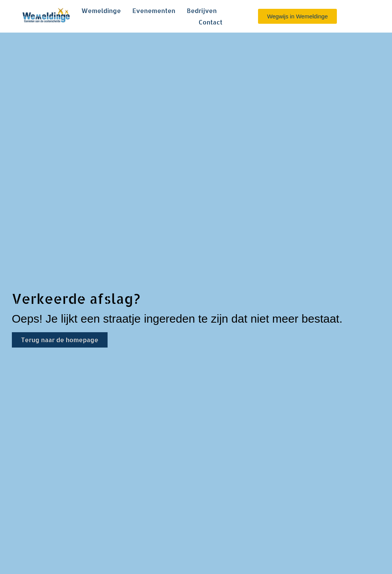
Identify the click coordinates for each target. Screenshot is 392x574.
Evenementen (154, 11)
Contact (211, 22)
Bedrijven (202, 11)
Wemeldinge (101, 11)
